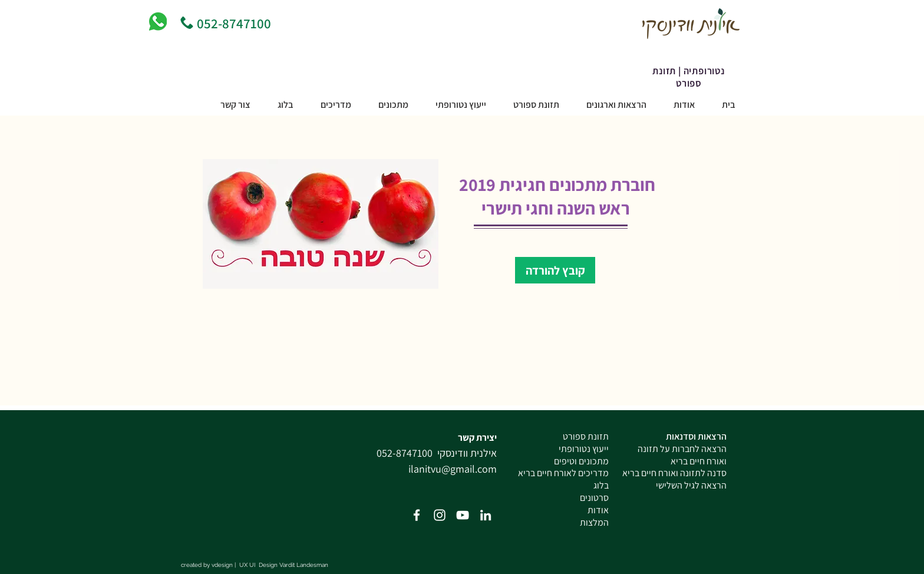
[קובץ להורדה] (555, 270)
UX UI (248, 565)
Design (268, 565)
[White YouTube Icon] (463, 515)
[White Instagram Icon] (440, 515)
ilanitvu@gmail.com (453, 469)
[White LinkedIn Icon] (486, 515)
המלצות (594, 522)
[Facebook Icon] (417, 515)
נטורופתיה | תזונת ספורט (689, 77)
